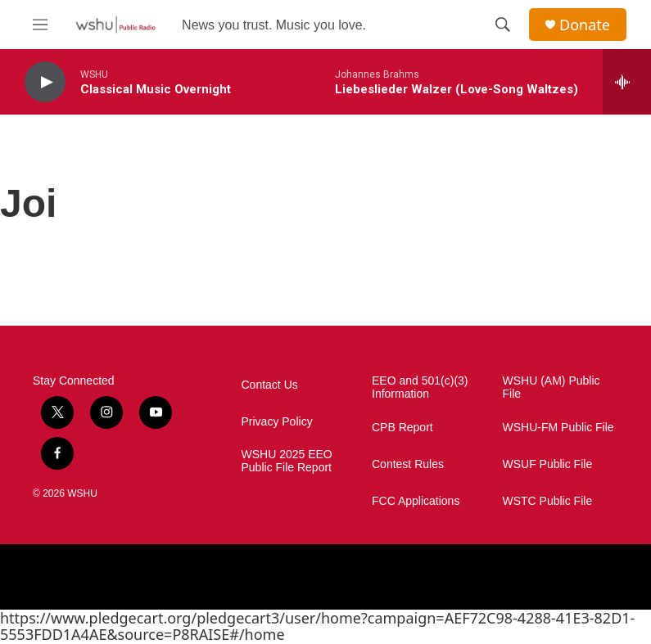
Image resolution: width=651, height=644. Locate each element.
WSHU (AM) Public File (552, 387)
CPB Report (402, 428)
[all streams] (627, 82)
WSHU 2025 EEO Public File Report (287, 461)
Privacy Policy (277, 422)
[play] (45, 82)
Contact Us (270, 385)
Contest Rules (408, 464)
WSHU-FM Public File (558, 428)
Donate (585, 25)
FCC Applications (416, 501)
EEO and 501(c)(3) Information (420, 387)
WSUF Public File (548, 464)
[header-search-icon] (503, 25)
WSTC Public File (548, 501)
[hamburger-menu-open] (40, 25)
